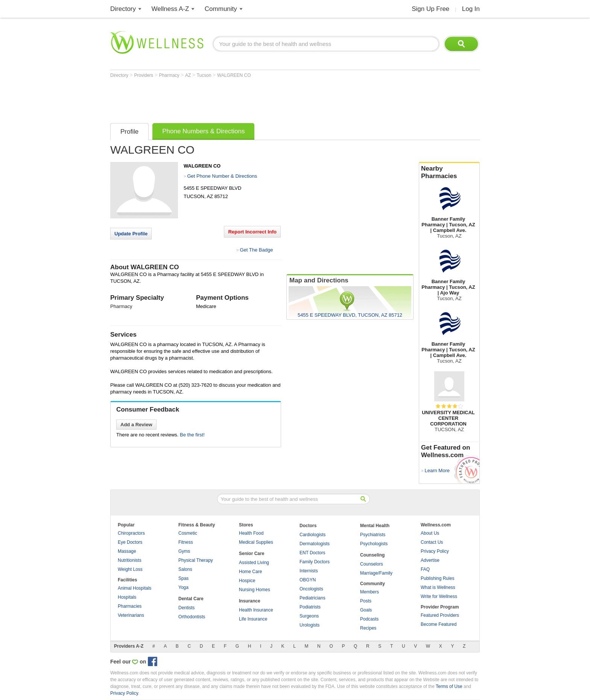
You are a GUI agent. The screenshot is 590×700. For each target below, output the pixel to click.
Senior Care (252, 554)
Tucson (205, 75)
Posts (366, 601)
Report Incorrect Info (252, 232)
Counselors (372, 564)
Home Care (250, 572)
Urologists (309, 625)
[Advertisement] (247, 99)
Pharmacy (170, 75)
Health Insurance (256, 610)
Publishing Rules (437, 578)
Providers (144, 75)
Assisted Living (254, 563)
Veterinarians (131, 615)
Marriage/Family (376, 573)
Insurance (250, 601)
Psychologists (374, 544)
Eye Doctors (130, 542)
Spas (183, 578)
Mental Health (375, 526)
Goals (366, 610)
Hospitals (127, 597)
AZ (189, 75)
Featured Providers (440, 615)
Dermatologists (315, 544)
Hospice (247, 581)
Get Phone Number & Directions (222, 176)
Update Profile (131, 234)
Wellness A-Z (170, 9)
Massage (127, 551)
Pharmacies (130, 606)
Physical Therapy (196, 560)
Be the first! (192, 435)
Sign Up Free (430, 9)
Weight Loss (130, 569)
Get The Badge (256, 250)
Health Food (251, 533)
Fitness (186, 542)
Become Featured (439, 624)
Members (370, 592)
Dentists (186, 608)
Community (221, 9)
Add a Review (136, 425)
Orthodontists (192, 617)
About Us (430, 533)
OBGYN (308, 580)
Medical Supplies (256, 542)
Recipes (368, 628)
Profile (129, 132)
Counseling (372, 555)
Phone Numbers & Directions (203, 131)
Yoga (183, 587)
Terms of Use (449, 686)
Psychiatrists (373, 535)
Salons (185, 569)
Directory (123, 9)
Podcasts (369, 619)
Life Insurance (253, 619)
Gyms (184, 551)
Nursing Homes (255, 590)
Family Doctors (315, 562)
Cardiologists (312, 535)
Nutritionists (130, 560)
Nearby (449, 172)
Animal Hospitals (135, 588)
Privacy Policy (435, 551)
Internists (309, 571)
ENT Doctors (312, 553)
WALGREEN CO (234, 75)
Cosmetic (188, 533)
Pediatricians (312, 598)
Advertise (430, 560)
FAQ (425, 569)
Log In (471, 9)
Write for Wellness (439, 596)
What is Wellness (438, 587)
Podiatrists (310, 607)
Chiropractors (131, 533)
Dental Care (191, 599)
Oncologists (311, 589)
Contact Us (432, 542)
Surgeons (309, 616)
